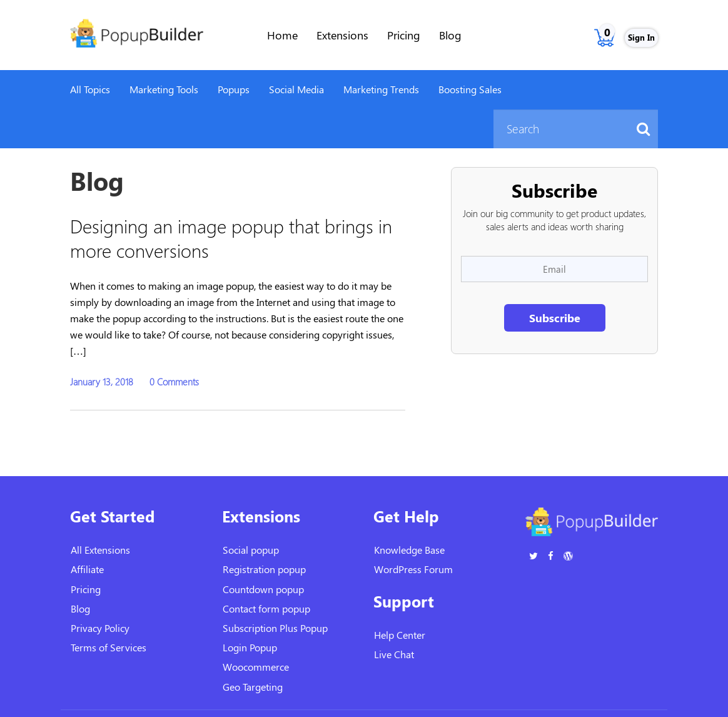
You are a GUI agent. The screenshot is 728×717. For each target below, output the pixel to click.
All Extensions (100, 550)
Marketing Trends (381, 89)
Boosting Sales (470, 89)
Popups (234, 89)
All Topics (90, 89)
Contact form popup (266, 608)
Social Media (296, 89)
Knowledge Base (409, 550)
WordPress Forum (413, 569)
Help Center (400, 635)
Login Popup (250, 647)
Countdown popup (263, 589)
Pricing (404, 35)
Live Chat (394, 654)
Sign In (641, 37)
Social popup (251, 550)
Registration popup (264, 569)
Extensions (342, 35)
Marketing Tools (164, 89)
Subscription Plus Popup (275, 628)
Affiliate (87, 569)
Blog (450, 35)
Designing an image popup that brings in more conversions (231, 238)
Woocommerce (256, 667)
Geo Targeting (253, 687)
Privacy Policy (100, 628)
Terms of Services (109, 647)
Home (282, 35)
